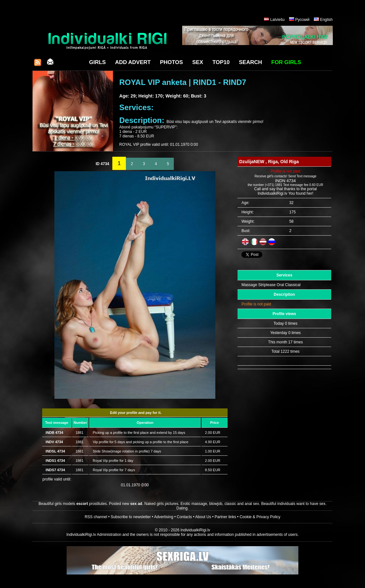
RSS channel (96, 517)
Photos (171, 62)
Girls (98, 62)
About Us (203, 517)
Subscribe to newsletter (131, 517)
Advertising (164, 517)
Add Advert (133, 62)
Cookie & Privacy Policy (260, 517)
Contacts (184, 517)
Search (250, 62)
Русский (302, 20)
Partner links (225, 517)
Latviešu (278, 20)
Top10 (221, 62)
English (326, 20)
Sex (198, 62)
